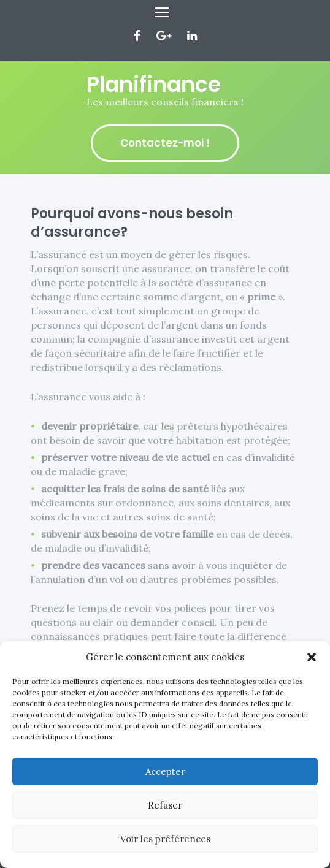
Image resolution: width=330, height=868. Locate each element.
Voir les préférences (165, 839)
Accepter (165, 771)
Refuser (165, 805)
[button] (312, 657)
